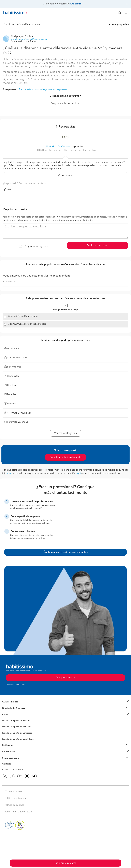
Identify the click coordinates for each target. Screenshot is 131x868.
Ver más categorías (65, 433)
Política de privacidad (16, 798)
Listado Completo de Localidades (18, 739)
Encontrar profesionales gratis (65, 457)
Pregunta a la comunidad (66, 103)
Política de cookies (14, 805)
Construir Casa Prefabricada (23, 316)
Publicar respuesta (98, 246)
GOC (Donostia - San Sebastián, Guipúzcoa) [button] (59, 150)
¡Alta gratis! (75, 4)
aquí (9, 473)
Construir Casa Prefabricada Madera (27, 324)
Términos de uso (13, 792)
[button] (65, 702)
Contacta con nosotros (13, 770)
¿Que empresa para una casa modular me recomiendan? (37, 276)
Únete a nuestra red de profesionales (65, 552)
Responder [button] (65, 176)
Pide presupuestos (65, 863)
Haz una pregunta (118, 24)
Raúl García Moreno (58, 147)
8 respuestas (9, 282)
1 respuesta (10, 90)
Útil (8, 189)
